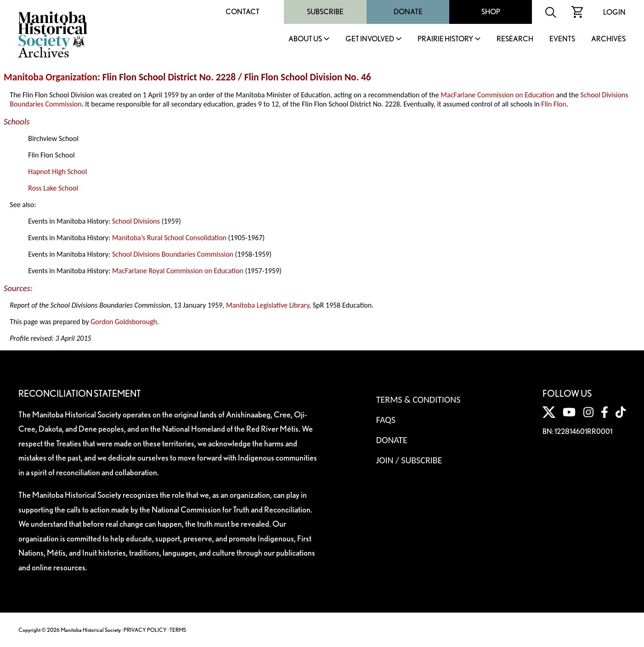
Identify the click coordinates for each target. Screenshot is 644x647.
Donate (408, 12)
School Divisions (136, 221)
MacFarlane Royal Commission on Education (178, 271)
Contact (243, 12)
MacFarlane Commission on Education (497, 95)
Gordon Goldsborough (124, 322)
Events (562, 39)
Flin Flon (554, 104)
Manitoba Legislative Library (268, 305)
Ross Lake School (53, 188)
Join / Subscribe (409, 460)
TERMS (178, 630)
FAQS (386, 420)
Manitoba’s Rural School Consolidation (169, 238)
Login (614, 12)
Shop (491, 12)
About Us (305, 39)
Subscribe (325, 12)
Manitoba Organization (51, 77)
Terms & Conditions (418, 399)
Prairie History (445, 39)
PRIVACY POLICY (145, 630)
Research (515, 39)
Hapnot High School (57, 172)
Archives (608, 39)
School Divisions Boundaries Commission (173, 254)
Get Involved (370, 39)
